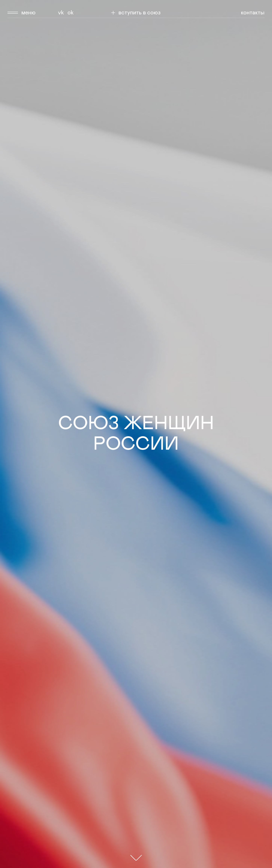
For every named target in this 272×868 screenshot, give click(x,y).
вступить (139, 13)
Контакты (253, 13)
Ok (71, 13)
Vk (61, 13)
